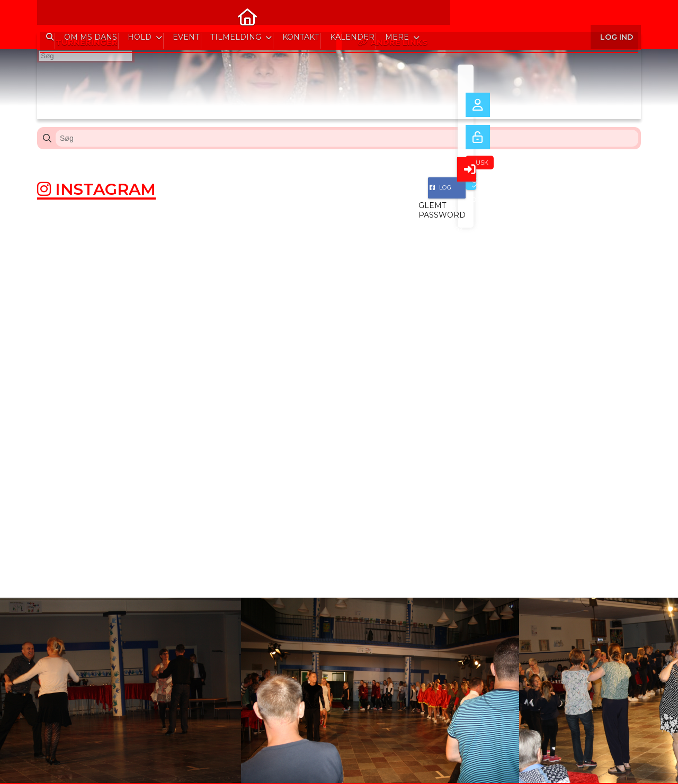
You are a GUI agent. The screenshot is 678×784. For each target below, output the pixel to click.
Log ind (616, 16)
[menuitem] (53, 16)
